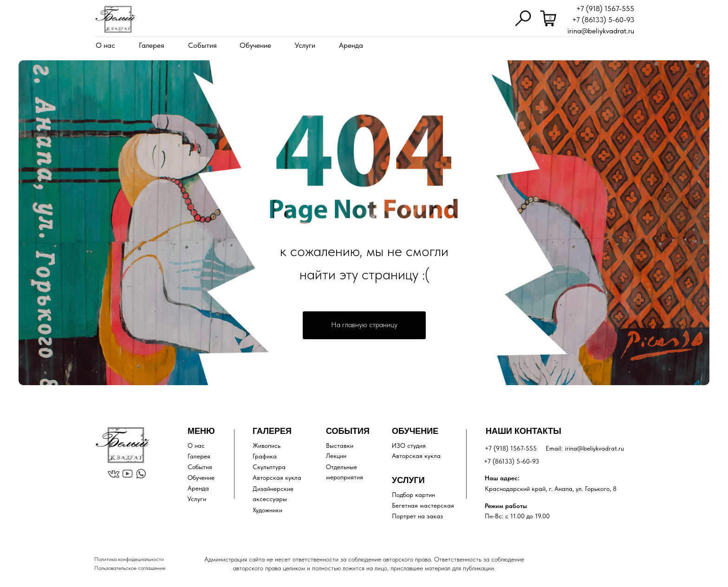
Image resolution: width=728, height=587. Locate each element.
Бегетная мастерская (423, 505)
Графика (265, 456)
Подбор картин (413, 495)
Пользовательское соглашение (130, 568)
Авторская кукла (277, 477)
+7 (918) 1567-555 (605, 9)
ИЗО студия (409, 445)
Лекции (336, 456)
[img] (115, 19)
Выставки (340, 445)
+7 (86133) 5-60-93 (603, 20)
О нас (105, 45)
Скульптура (269, 467)
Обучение (255, 45)
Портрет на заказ (417, 516)
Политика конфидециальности (129, 559)
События (202, 45)
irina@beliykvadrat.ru (601, 31)
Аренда (351, 45)
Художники (267, 510)
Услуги (305, 45)
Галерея (152, 45)
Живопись (266, 445)
